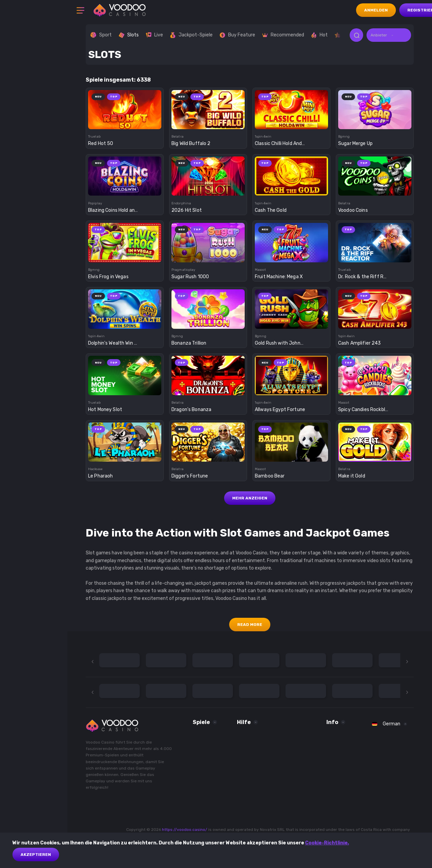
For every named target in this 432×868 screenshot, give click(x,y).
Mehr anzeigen (250, 498)
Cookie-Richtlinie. (327, 843)
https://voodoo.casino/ (185, 830)
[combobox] (389, 35)
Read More (250, 625)
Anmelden (376, 10)
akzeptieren (36, 855)
